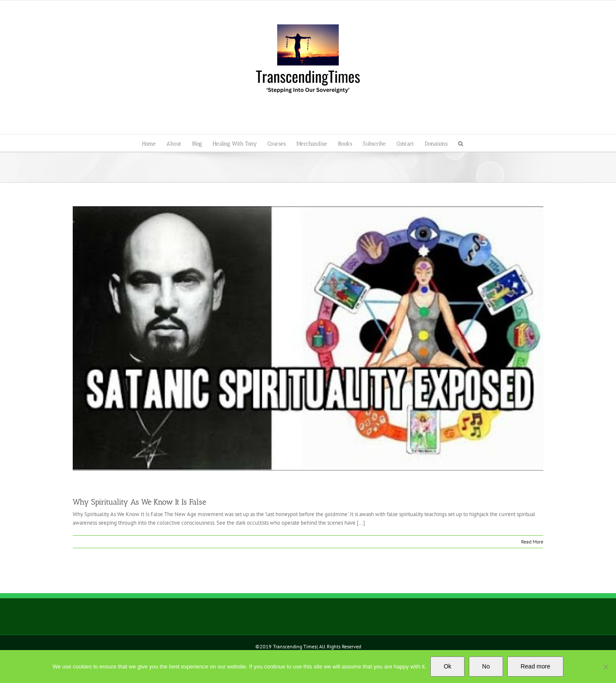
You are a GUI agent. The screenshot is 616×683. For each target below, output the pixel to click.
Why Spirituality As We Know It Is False (139, 502)
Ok (447, 666)
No (486, 666)
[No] (605, 667)
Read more (535, 666)
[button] (461, 143)
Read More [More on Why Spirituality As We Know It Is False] (532, 542)
